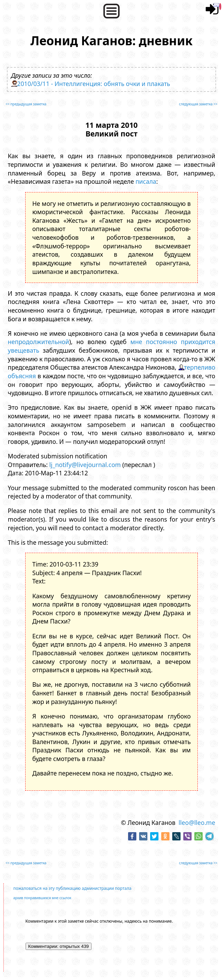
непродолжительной (39, 342)
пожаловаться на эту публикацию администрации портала (72, 888)
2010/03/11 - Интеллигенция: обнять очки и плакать (94, 84)
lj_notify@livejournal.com (85, 465)
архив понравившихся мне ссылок (42, 898)
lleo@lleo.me (197, 822)
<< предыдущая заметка (26, 104)
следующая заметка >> (198, 104)
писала (146, 181)
